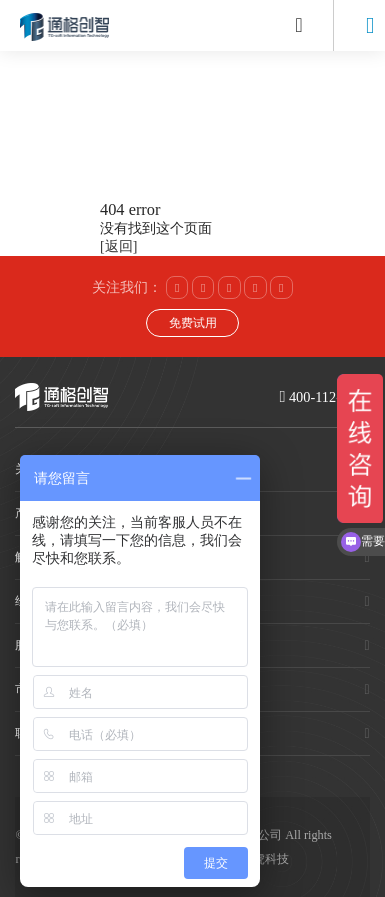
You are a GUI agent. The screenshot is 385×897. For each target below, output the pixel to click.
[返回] (118, 246)
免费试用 (193, 323)
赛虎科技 (265, 859)
